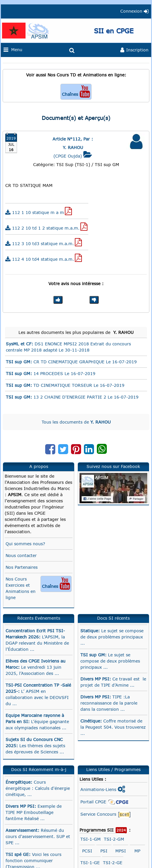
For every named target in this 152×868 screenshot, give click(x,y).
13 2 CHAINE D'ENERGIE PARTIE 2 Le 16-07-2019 (72, 397)
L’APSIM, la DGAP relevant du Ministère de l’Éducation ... (37, 640)
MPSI (121, 851)
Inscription (134, 50)
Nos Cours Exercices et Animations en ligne (39, 588)
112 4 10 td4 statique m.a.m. (44, 258)
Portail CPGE (105, 802)
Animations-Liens (103, 789)
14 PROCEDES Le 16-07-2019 (51, 373)
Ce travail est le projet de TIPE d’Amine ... (113, 682)
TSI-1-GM (91, 839)
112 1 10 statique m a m (39, 211)
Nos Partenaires (22, 567)
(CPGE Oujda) (73, 152)
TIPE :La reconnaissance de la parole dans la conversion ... (109, 703)
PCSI (87, 851)
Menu (15, 50)
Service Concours (106, 815)
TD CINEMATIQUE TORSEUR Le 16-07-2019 (65, 385)
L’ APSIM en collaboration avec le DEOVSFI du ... (38, 694)
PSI (104, 851)
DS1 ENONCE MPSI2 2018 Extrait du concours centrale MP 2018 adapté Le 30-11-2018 (68, 347)
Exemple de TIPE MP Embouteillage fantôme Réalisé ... (34, 812)
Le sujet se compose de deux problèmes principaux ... (112, 637)
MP (137, 851)
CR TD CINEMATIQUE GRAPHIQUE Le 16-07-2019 (71, 362)
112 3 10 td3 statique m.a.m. (44, 242)
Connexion (134, 11)
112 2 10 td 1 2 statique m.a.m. (46, 227)
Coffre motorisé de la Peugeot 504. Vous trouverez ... (113, 727)
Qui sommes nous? (25, 544)
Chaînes (76, 91)
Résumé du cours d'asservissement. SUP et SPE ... (38, 836)
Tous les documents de (76, 422)
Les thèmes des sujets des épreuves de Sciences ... (35, 746)
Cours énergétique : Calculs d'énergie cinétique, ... (38, 788)
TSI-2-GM (114, 839)
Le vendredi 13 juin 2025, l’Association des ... (36, 667)
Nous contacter (21, 555)
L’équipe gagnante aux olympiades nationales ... (37, 721)
